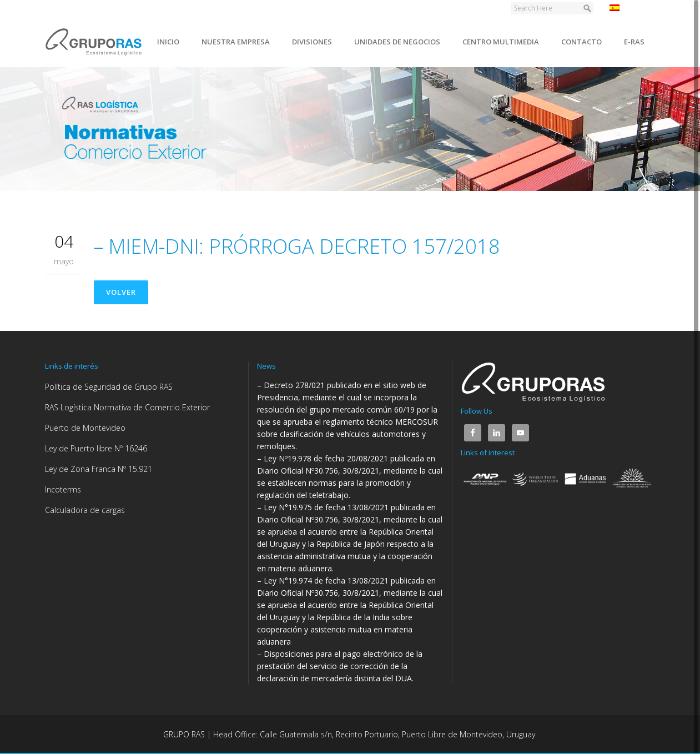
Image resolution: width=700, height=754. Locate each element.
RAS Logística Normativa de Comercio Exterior (127, 407)
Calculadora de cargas (85, 510)
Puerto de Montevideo (85, 428)
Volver (121, 292)
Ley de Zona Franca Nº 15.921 (99, 469)
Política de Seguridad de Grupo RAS (109, 387)
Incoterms (63, 489)
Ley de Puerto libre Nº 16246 (96, 448)
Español (630, 8)
